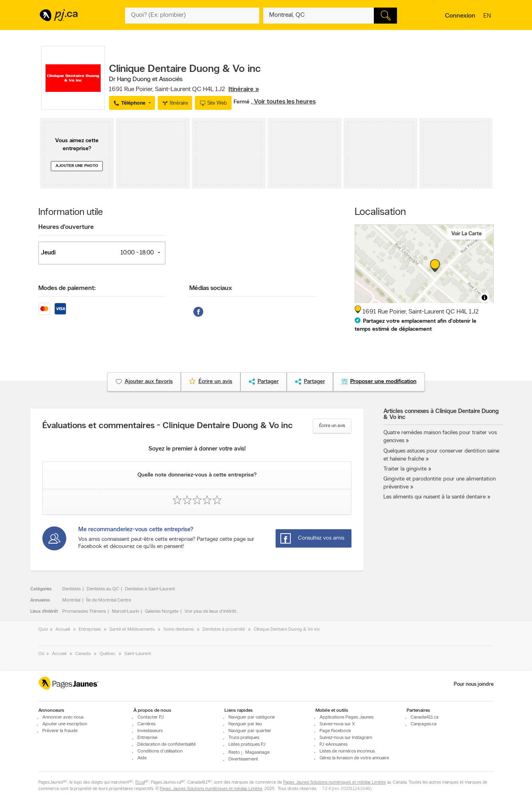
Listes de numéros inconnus (347, 751)
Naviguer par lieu (245, 724)
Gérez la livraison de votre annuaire (354, 758)
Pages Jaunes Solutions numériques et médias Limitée (334, 783)
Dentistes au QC (103, 589)
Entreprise (147, 738)
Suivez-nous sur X (337, 724)
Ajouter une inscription (65, 724)
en (488, 16)
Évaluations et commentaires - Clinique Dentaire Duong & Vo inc (168, 426)
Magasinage (257, 752)
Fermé (242, 102)
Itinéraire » (244, 89)
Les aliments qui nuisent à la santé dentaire (435, 497)
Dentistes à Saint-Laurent (150, 589)
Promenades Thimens (84, 611)
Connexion (460, 16)
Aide (142, 758)
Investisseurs (150, 731)
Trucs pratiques (244, 738)
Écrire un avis (332, 426)
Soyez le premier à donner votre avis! (197, 449)
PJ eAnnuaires (333, 744)
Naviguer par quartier (250, 731)
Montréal (71, 600)
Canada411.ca (425, 717)
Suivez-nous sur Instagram (346, 738)
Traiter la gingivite (405, 469)
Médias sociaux (211, 288)
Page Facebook (335, 731)
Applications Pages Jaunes (346, 717)
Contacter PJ (151, 717)
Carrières (146, 724)
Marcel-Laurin (125, 611)
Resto (234, 752)
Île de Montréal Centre (109, 600)
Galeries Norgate (162, 611)
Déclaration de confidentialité (167, 744)
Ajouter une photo (77, 166)
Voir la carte (466, 234)
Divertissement (243, 759)
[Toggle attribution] (484, 298)
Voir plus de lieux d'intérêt (210, 611)
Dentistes (71, 589)
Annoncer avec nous (63, 717)
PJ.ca (140, 783)
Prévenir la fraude (60, 731)
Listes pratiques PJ (247, 744)
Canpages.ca (424, 724)
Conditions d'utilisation (160, 751)
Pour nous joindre (474, 684)
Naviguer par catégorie (252, 717)
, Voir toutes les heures (283, 102)
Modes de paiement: (67, 288)
